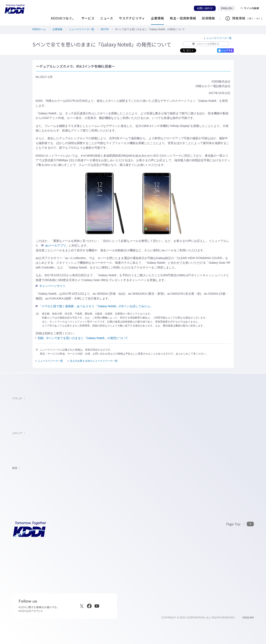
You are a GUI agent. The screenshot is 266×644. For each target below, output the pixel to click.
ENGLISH (227, 8)
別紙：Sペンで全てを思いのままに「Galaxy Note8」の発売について (83, 338)
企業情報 (57, 29)
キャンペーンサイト (51, 286)
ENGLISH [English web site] (248, 618)
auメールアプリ (54, 245)
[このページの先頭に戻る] (240, 524)
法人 (259, 18)
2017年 (105, 29)
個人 (251, 18)
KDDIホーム (39, 29)
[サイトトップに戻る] (15, 9)
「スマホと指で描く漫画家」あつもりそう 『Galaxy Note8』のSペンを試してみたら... (94, 306)
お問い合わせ (205, 8)
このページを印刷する (206, 44)
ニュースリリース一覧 (82, 29)
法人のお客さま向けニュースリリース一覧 (94, 361)
